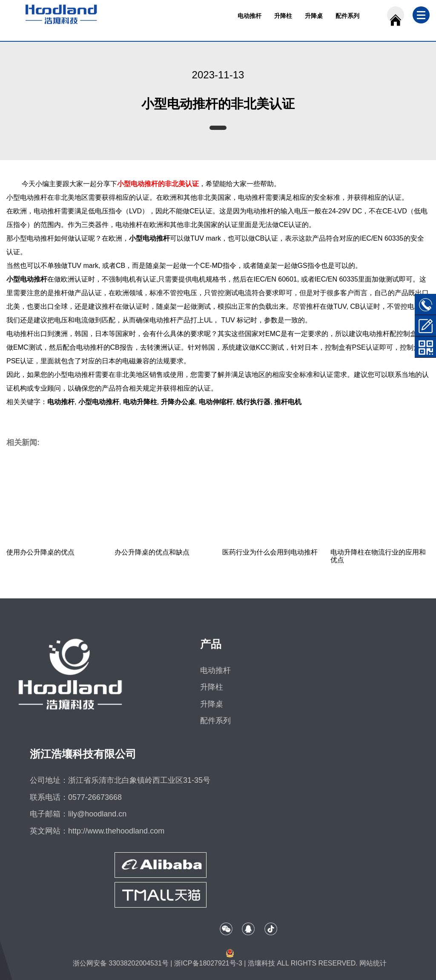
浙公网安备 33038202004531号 (121, 963)
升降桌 (314, 16)
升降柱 (283, 16)
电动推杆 (250, 16)
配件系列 (347, 16)
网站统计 (373, 963)
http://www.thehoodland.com (116, 831)
